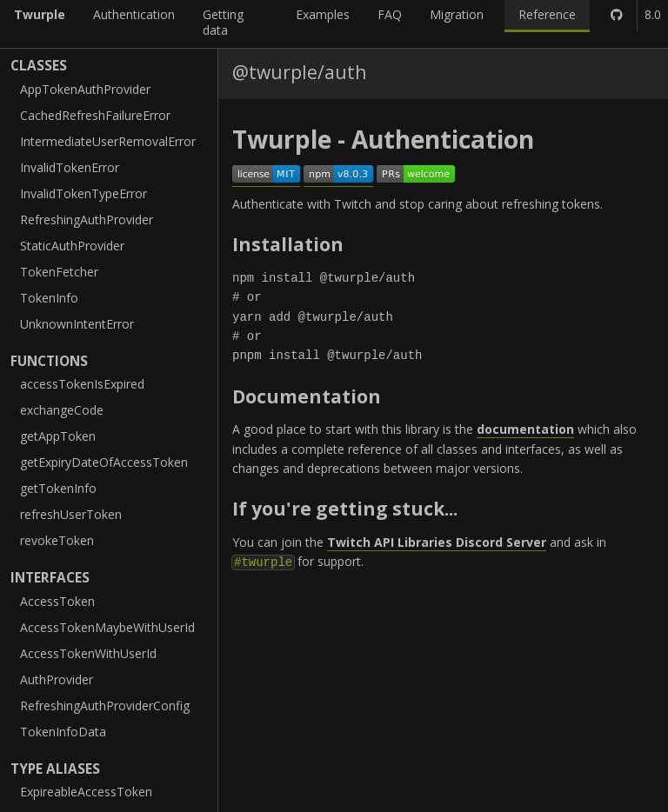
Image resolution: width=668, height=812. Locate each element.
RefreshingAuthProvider (87, 220)
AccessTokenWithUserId (88, 653)
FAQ (390, 14)
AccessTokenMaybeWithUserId (107, 627)
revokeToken (57, 540)
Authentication (134, 14)
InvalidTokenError (70, 167)
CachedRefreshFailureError (95, 115)
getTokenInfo (58, 488)
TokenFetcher (59, 272)
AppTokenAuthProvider (85, 89)
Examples (323, 14)
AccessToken (57, 601)
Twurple (40, 14)
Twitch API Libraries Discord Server (437, 542)
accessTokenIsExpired (82, 384)
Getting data (223, 22)
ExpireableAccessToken (86, 792)
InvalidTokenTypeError (83, 193)
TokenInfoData (63, 732)
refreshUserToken (71, 514)
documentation (525, 429)
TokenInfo (49, 298)
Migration (457, 14)
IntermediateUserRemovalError (108, 141)
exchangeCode (62, 410)
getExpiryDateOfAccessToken (104, 462)
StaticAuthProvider (72, 246)
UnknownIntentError (77, 324)
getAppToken (58, 436)
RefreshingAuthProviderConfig (105, 706)
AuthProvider (57, 679)
